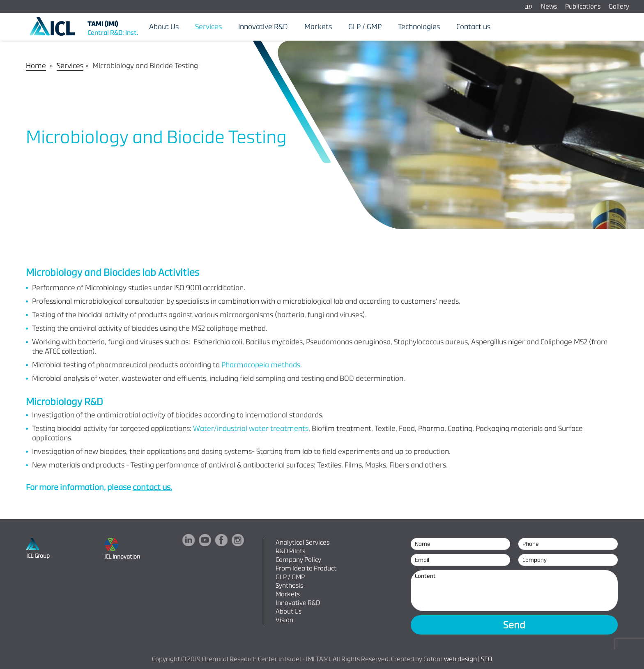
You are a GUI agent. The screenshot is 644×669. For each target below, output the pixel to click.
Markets (288, 594)
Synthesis (289, 585)
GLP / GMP (290, 577)
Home (36, 65)
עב (529, 6)
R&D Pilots (290, 551)
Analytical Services (302, 542)
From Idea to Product (306, 568)
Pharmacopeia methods (261, 365)
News (549, 6)
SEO (486, 659)
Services (70, 65)
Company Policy (298, 560)
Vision (284, 620)
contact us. (152, 487)
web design (460, 659)
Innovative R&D (298, 603)
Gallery (619, 6)
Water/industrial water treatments (251, 428)
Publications (583, 6)
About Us (289, 611)
